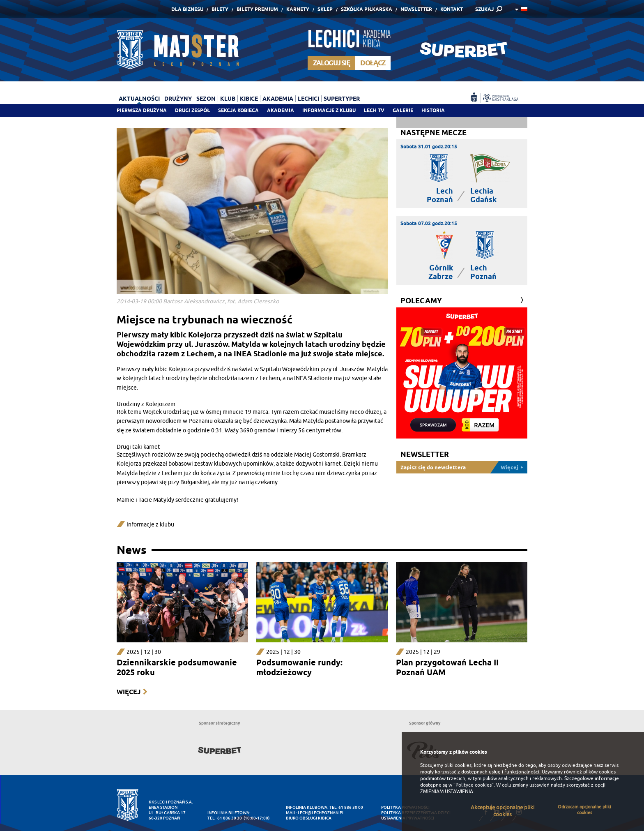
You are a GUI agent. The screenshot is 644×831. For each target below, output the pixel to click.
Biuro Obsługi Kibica (309, 818)
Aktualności (139, 99)
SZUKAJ (484, 9)
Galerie (403, 110)
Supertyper (342, 99)
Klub (228, 99)
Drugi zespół (192, 110)
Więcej (129, 692)
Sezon (206, 99)
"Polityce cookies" (474, 785)
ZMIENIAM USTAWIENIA (447, 792)
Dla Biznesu (187, 9)
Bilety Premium (257, 9)
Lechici (308, 99)
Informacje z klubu (329, 110)
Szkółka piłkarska (367, 9)
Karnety (298, 9)
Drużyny (178, 99)
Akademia (281, 110)
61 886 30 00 (351, 807)
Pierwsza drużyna (142, 110)
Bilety (220, 9)
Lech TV (374, 110)
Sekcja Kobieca (238, 110)
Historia (433, 110)
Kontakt (452, 9)
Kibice (249, 99)
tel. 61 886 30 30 (225, 818)
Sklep (325, 9)
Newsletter (416, 9)
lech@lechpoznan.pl (321, 813)
